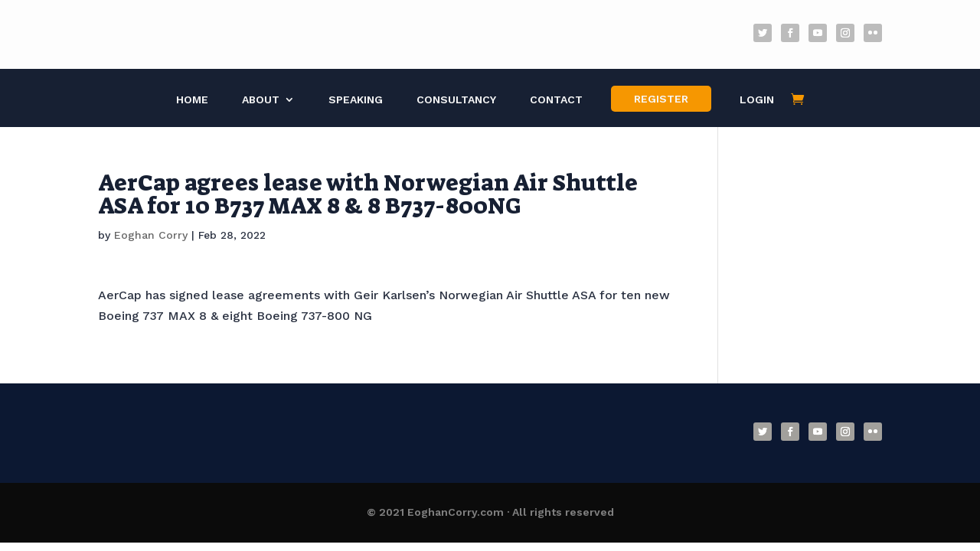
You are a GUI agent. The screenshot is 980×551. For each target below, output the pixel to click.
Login (757, 100)
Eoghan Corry (151, 235)
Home (192, 100)
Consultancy (456, 100)
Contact (556, 100)
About (261, 100)
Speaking (356, 100)
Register (661, 99)
